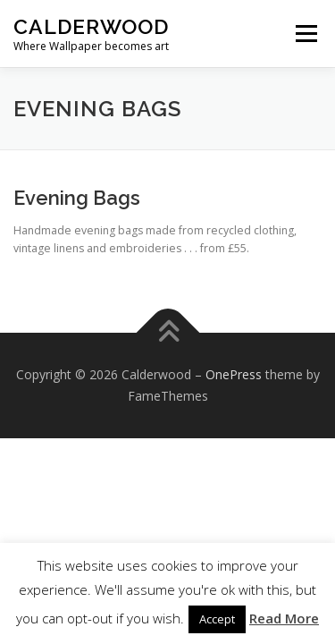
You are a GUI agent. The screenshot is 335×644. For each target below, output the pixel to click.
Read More (284, 618)
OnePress (234, 374)
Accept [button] (217, 619)
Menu (305, 34)
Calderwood (91, 26)
